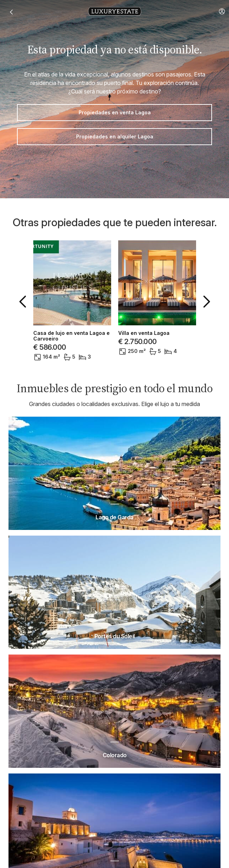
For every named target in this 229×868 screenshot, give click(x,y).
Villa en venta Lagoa (144, 333)
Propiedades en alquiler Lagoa (115, 136)
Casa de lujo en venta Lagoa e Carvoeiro (71, 336)
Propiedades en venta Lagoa (115, 112)
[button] (222, 11)
